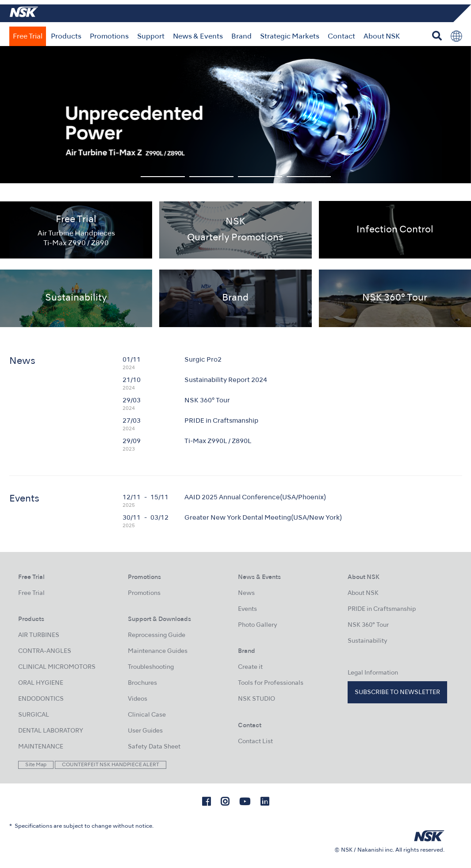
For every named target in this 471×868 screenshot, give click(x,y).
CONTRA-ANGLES (45, 651)
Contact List (255, 742)
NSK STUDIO (257, 699)
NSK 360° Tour (207, 401)
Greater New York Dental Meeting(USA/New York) (263, 518)
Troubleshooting (151, 667)
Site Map (36, 765)
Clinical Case (147, 715)
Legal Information (373, 673)
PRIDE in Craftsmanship (221, 421)
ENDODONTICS (41, 699)
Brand (241, 37)
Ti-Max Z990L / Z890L (218, 441)
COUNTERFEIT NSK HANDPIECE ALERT (111, 765)
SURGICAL (34, 715)
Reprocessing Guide (157, 635)
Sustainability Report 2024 (226, 380)
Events (247, 609)
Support (151, 37)
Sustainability (368, 641)
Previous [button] (30, 115)
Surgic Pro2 (203, 360)
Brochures (142, 683)
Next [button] (441, 115)
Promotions (109, 37)
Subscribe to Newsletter (397, 692)
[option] (235, 115)
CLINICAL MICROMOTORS (57, 667)
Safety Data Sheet (154, 747)
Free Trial (28, 37)
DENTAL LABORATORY (51, 731)
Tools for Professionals (271, 683)
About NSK (382, 37)
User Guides (145, 731)
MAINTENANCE (41, 747)
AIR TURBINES (39, 635)
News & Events (198, 37)
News (246, 593)
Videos (138, 699)
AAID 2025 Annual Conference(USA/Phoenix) (255, 498)
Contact (341, 37)
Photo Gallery (258, 625)
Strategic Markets (290, 37)
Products (66, 37)
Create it (250, 667)
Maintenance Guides (158, 651)
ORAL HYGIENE (41, 683)
